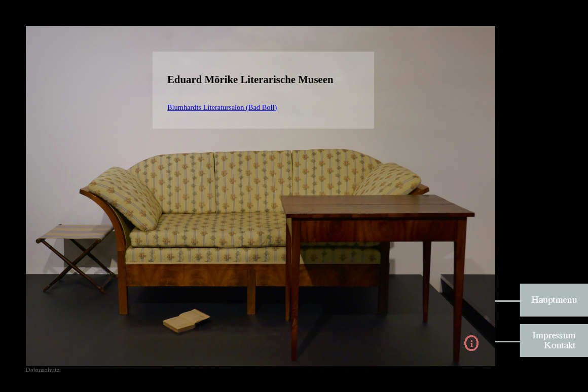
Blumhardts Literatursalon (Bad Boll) (222, 107)
